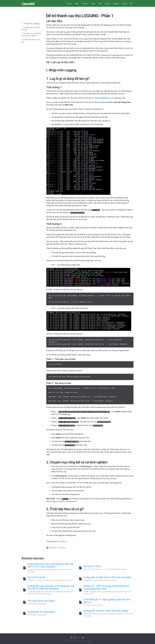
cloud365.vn (62, 541)
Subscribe (52, 548)
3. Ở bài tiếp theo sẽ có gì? (31, 41)
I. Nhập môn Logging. (31, 23)
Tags (93, 4)
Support (116, 4)
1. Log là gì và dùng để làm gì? (31, 29)
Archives (85, 4)
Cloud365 (95, 98)
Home (107, 4)
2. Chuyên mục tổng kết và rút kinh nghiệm (31, 35)
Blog (77, 4)
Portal (125, 4)
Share (62, 548)
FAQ (100, 4)
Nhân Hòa (110, 98)
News (70, 4)
